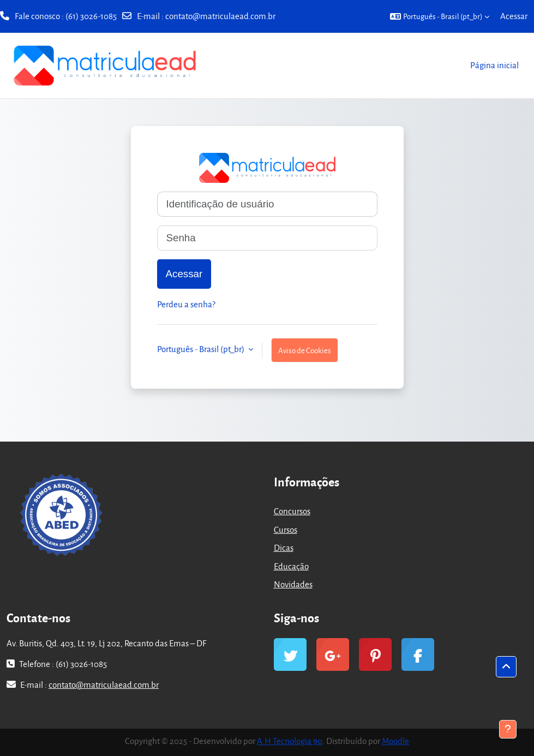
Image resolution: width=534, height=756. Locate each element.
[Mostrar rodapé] (508, 729)
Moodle (395, 741)
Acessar (514, 16)
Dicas (284, 547)
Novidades (293, 584)
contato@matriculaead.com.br (220, 16)
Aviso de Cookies (305, 350)
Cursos (286, 529)
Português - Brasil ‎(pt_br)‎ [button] (202, 349)
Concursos (292, 511)
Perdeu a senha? (186, 304)
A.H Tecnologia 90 (290, 741)
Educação (291, 566)
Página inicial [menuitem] (494, 65)
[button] (440, 16)
